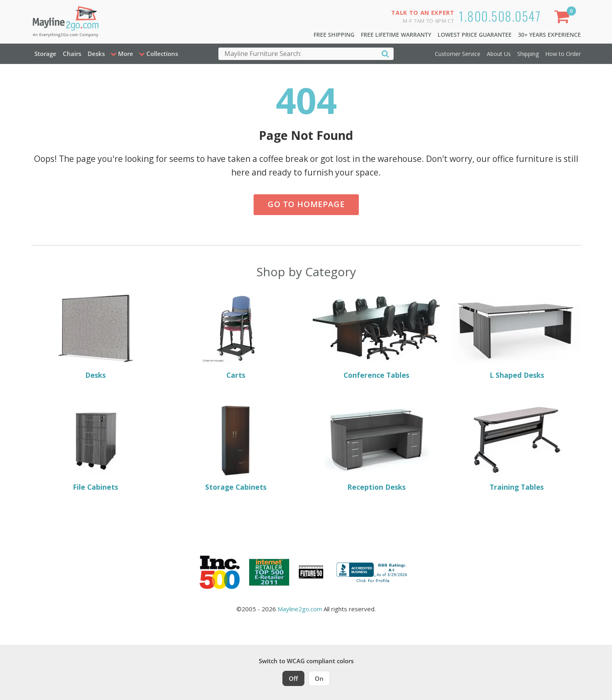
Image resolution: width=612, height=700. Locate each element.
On (319, 678)
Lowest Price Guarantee (475, 35)
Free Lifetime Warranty (396, 35)
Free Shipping (334, 35)
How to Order (563, 54)
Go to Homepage (306, 204)
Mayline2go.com (300, 609)
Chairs (72, 54)
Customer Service (458, 54)
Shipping (528, 54)
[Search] (385, 53)
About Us (499, 54)
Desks (96, 54)
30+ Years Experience (549, 35)
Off (293, 678)
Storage (45, 54)
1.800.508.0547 (500, 16)
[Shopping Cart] (563, 18)
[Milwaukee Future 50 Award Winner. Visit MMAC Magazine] (311, 572)
